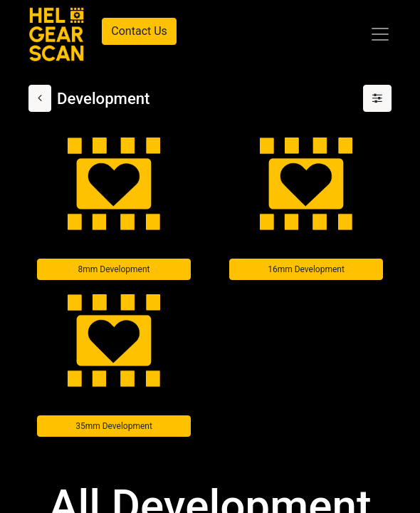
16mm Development (306, 269)
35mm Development (114, 426)
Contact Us (139, 31)
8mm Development (114, 269)
